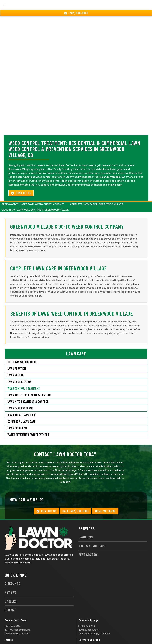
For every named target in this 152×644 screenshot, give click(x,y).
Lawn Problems (17, 411)
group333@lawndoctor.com (118, 636)
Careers (11, 584)
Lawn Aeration (17, 351)
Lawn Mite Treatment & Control (28, 384)
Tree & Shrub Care (92, 528)
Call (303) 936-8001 (76, 493)
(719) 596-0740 (87, 608)
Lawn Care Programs (20, 391)
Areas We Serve (105, 493)
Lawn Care (86, 519)
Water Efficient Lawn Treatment (28, 417)
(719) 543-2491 (13, 628)
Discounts (12, 566)
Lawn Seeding (16, 358)
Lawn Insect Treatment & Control (29, 377)
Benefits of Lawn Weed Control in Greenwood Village (35, 192)
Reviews (11, 575)
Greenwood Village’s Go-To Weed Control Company (33, 187)
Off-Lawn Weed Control (23, 344)
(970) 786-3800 (87, 628)
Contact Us (21, 176)
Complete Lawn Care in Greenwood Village (97, 187)
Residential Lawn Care (22, 397)
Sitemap (11, 593)
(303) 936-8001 (13, 608)
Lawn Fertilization (19, 364)
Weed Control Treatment (24, 371)
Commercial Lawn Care (21, 404)
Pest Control (88, 537)
